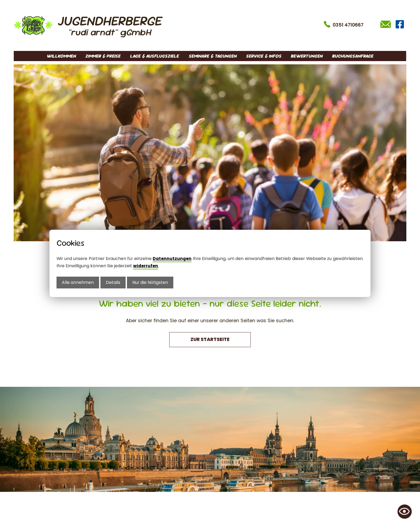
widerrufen (146, 266)
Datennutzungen (172, 259)
